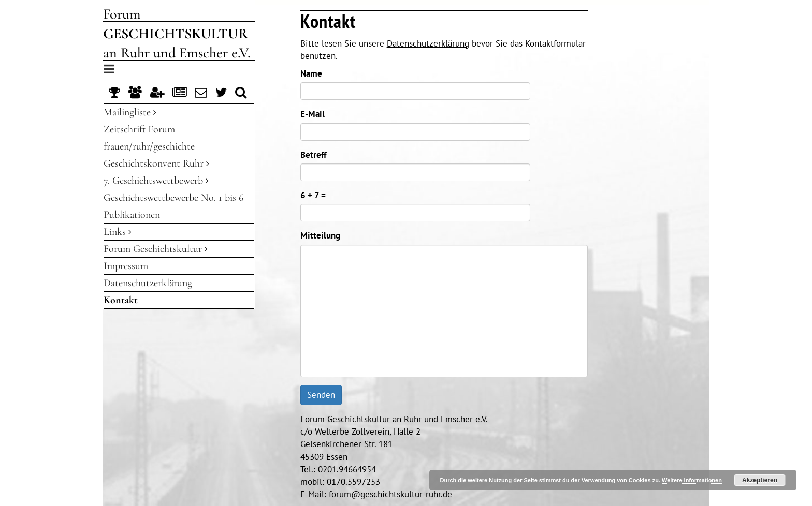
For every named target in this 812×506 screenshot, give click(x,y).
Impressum (126, 266)
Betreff (313, 155)
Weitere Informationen (692, 480)
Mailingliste (130, 112)
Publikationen (132, 215)
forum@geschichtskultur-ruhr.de (390, 494)
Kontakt (121, 300)
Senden (321, 395)
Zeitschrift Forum (139, 129)
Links (118, 232)
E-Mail (313, 114)
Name (311, 73)
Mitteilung (320, 235)
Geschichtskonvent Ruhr (156, 163)
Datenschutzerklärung (148, 283)
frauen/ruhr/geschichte (149, 146)
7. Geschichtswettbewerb (156, 181)
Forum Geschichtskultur (156, 249)
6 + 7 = (313, 195)
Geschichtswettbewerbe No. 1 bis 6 (173, 198)
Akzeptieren (760, 480)
